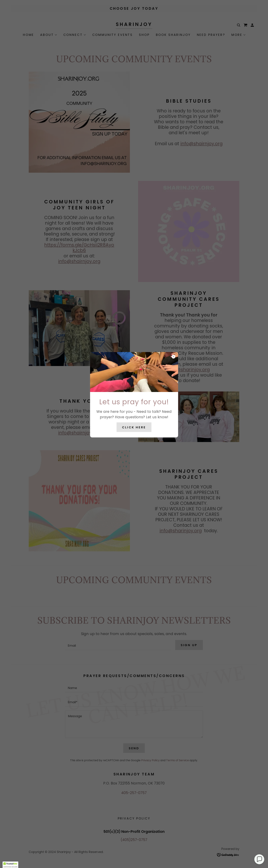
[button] (10, 865)
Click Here (134, 427)
